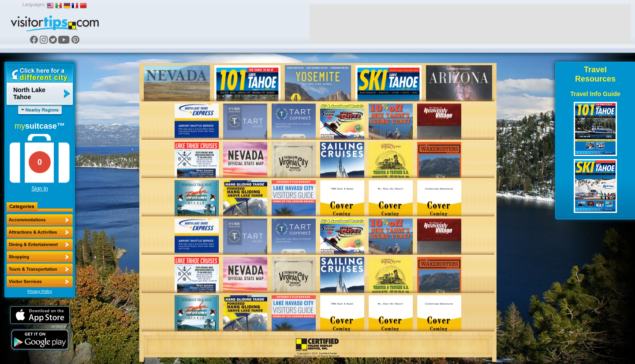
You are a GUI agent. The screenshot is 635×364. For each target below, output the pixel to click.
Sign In (39, 189)
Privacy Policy (40, 291)
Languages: (34, 5)
